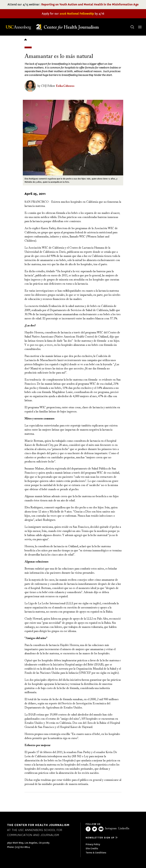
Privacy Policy (93, 844)
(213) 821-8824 (22, 847)
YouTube (101, 829)
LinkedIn (124, 829)
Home (26, 40)
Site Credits (92, 848)
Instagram (111, 829)
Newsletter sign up (100, 838)
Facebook (88, 829)
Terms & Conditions (96, 853)
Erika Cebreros (65, 86)
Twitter (95, 829)
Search (130, 24)
